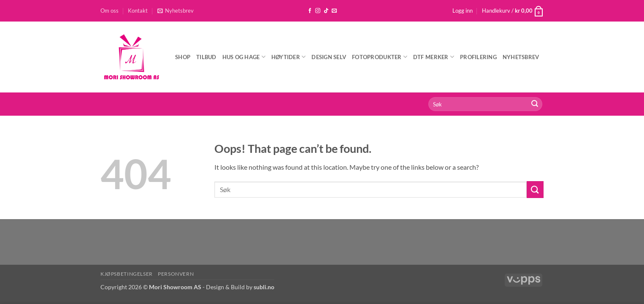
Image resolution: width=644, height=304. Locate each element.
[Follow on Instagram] (318, 11)
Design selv (329, 57)
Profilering (478, 57)
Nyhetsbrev (521, 57)
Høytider (289, 57)
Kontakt (138, 11)
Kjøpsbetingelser (127, 274)
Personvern (176, 274)
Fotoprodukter (380, 57)
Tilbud (206, 57)
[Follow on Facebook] (310, 11)
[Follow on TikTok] (326, 11)
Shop (183, 57)
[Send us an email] (334, 11)
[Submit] (535, 104)
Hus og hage (244, 57)
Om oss (110, 11)
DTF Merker (434, 57)
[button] (176, 11)
